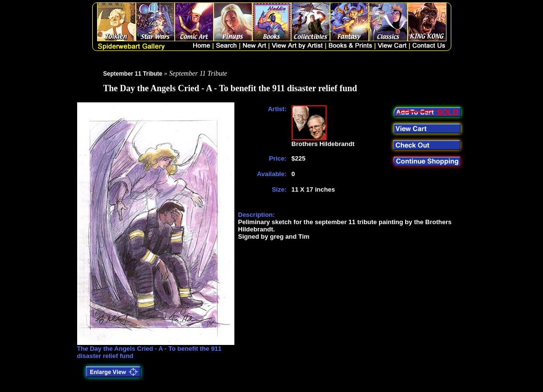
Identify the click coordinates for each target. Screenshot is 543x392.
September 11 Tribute (133, 74)
